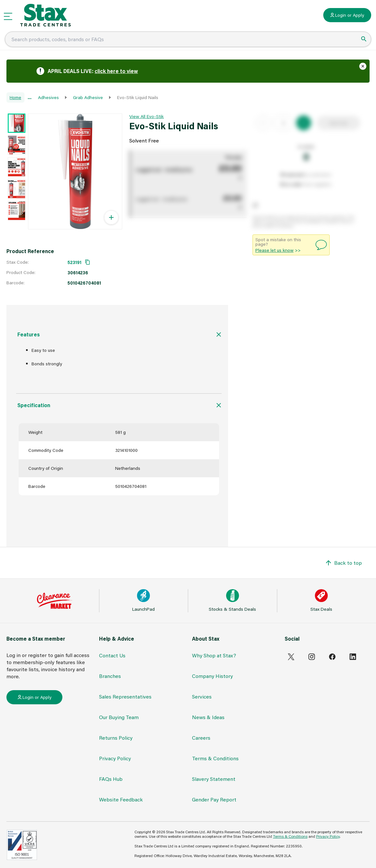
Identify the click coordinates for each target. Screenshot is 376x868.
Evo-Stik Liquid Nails (138, 97)
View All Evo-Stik (147, 116)
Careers (201, 738)
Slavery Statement (214, 779)
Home (15, 97)
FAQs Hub (111, 779)
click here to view (116, 71)
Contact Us (112, 655)
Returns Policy (116, 738)
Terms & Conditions (215, 758)
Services (202, 696)
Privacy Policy (115, 758)
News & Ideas (208, 717)
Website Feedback (121, 799)
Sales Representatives (125, 696)
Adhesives (48, 97)
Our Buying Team (119, 717)
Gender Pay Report (214, 799)
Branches (110, 676)
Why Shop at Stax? (214, 655)
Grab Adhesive (88, 97)
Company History (212, 676)
